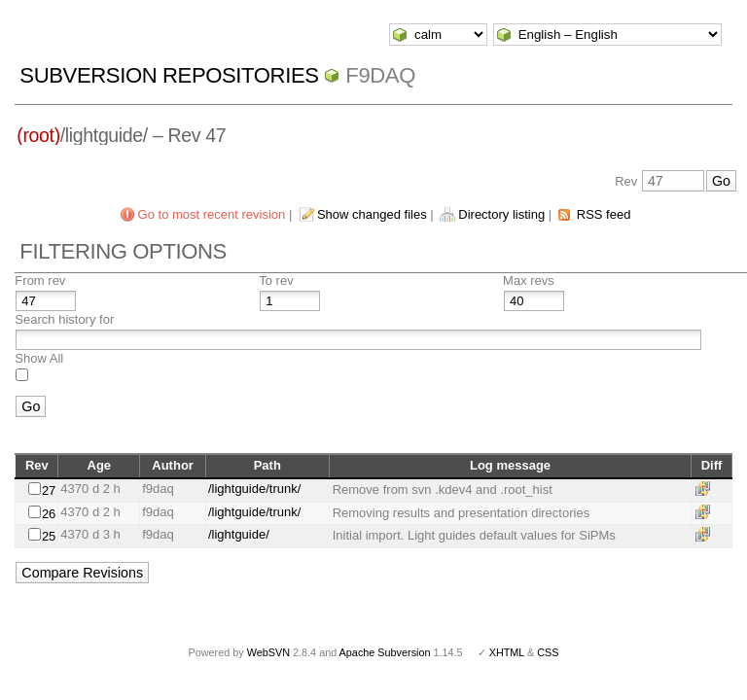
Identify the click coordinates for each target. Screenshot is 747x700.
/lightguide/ (239, 534)
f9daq (380, 75)
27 (49, 490)
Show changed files (372, 214)
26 (49, 514)
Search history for (64, 319)
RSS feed (604, 214)
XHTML (507, 652)
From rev (40, 280)
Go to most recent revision (212, 214)
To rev (276, 280)
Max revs (529, 280)
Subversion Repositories (169, 75)
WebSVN (268, 652)
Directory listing (501, 214)
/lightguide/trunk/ (254, 489)
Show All (39, 358)
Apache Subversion (385, 652)
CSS (548, 652)
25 (49, 536)
